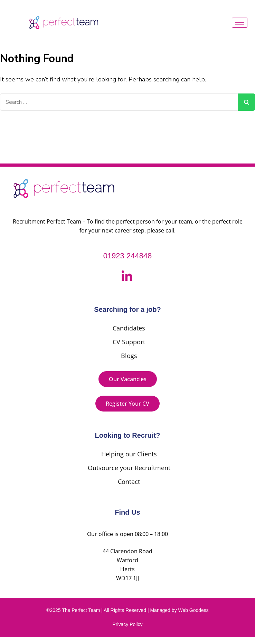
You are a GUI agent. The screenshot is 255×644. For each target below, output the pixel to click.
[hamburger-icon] (240, 23)
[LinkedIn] (127, 277)
